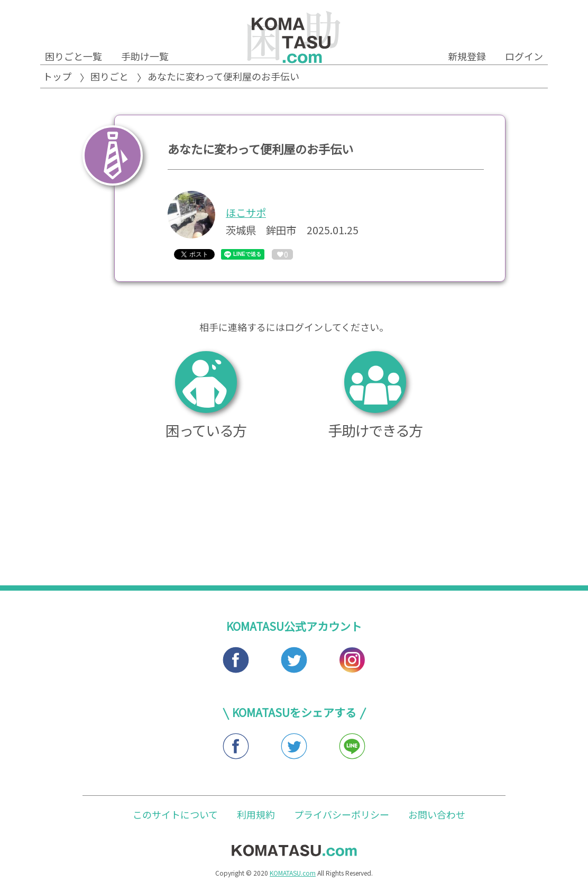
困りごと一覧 (73, 56)
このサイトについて (175, 816)
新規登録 (467, 56)
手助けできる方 (375, 397)
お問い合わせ (437, 816)
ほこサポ (246, 212)
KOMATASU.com (293, 875)
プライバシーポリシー (342, 816)
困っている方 (206, 397)
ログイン (524, 56)
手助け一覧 (145, 56)
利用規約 (256, 816)
